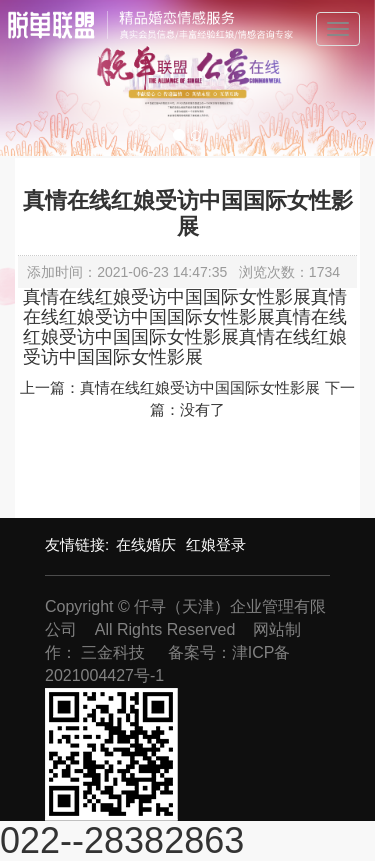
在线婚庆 (146, 544)
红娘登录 (216, 544)
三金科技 (113, 652)
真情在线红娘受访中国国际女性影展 (200, 387)
